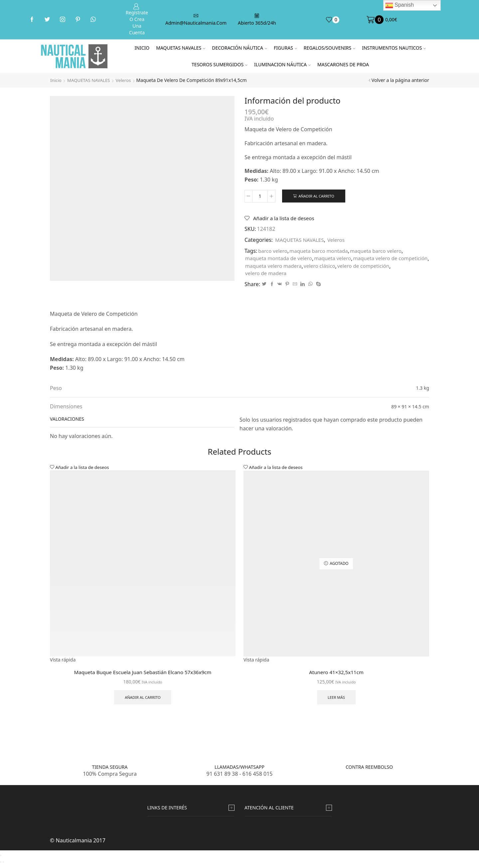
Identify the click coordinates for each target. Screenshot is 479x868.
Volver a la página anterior (400, 80)
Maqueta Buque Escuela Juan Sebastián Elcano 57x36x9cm (143, 674)
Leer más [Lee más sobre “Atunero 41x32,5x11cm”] (336, 700)
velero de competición (273, 275)
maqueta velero (338, 259)
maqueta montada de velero (281, 259)
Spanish (399, 5)
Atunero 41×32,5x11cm (336, 674)
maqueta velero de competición (285, 267)
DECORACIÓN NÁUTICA (239, 48)
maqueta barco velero (382, 252)
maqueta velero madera (356, 267)
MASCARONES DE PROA (343, 64)
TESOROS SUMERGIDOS (220, 64)
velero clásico (404, 267)
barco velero (274, 252)
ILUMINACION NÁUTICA (282, 64)
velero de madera (324, 275)
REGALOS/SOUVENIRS (329, 48)
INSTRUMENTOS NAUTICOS (394, 48)
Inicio (142, 48)
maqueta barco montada (322, 252)
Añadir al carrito (317, 196)
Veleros (127, 80)
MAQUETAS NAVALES (181, 48)
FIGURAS (285, 48)
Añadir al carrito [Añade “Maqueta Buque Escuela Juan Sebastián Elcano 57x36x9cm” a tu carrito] (143, 700)
